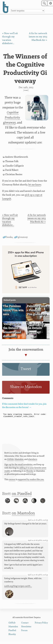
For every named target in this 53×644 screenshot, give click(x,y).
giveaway (12, 117)
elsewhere (33, 459)
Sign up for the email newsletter (18, 465)
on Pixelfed (22, 494)
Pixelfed (12, 633)
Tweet (26, 90)
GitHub (10, 459)
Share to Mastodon (26, 387)
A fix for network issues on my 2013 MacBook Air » (38, 37)
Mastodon (19, 459)
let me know (35, 185)
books (9, 237)
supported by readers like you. (31, 479)
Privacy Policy (41, 625)
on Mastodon (23, 516)
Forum (24, 633)
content (12, 479)
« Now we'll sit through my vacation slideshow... (10, 220)
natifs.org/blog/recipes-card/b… (18, 588)
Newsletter (26, 629)
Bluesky (30, 471)
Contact (25, 625)
